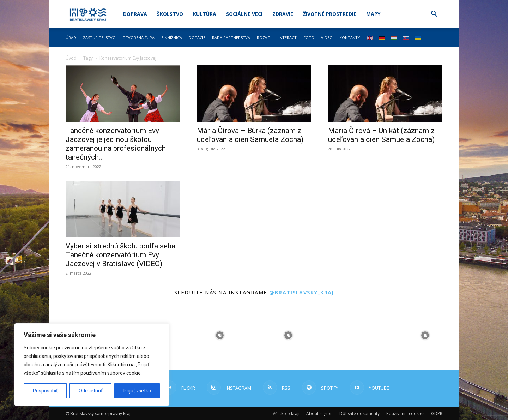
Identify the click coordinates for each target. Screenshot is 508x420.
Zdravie (283, 14)
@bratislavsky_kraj (301, 292)
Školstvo (170, 14)
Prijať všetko (137, 391)
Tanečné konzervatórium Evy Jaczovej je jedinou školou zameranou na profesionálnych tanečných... (116, 144)
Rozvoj (264, 38)
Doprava (135, 14)
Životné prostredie (330, 14)
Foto (309, 38)
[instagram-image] (220, 335)
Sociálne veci (244, 14)
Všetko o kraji (286, 413)
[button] (434, 15)
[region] (92, 365)
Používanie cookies (405, 413)
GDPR (437, 413)
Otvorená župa (138, 38)
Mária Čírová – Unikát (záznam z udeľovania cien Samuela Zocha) (381, 135)
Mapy (373, 14)
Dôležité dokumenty (359, 413)
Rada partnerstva (231, 38)
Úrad (71, 38)
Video (327, 38)
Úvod (71, 58)
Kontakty (350, 38)
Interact (288, 38)
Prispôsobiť (45, 391)
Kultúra (205, 14)
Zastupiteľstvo (99, 38)
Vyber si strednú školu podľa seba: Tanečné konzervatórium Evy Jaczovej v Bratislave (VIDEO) (121, 255)
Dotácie (197, 38)
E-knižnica (172, 38)
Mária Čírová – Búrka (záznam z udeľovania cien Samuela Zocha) (250, 135)
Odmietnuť (91, 391)
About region (319, 413)
